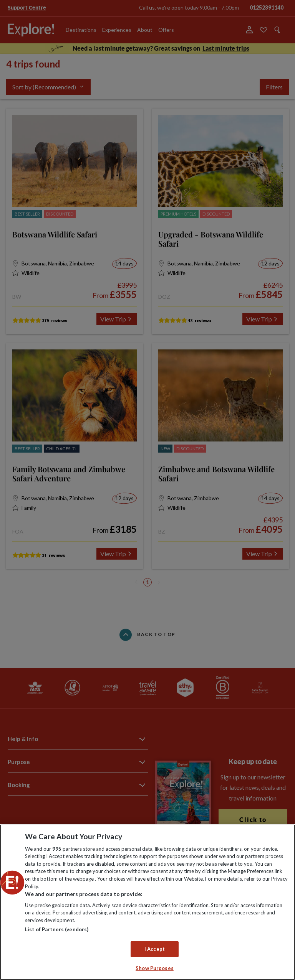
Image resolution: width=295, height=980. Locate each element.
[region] (147, 902)
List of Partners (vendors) (57, 929)
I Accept (155, 949)
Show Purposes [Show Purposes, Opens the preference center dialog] (155, 968)
